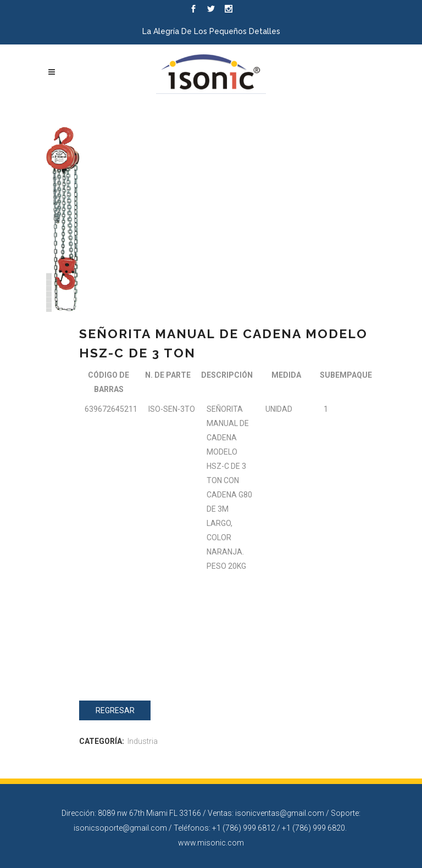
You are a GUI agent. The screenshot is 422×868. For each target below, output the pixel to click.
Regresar (115, 710)
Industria (143, 741)
